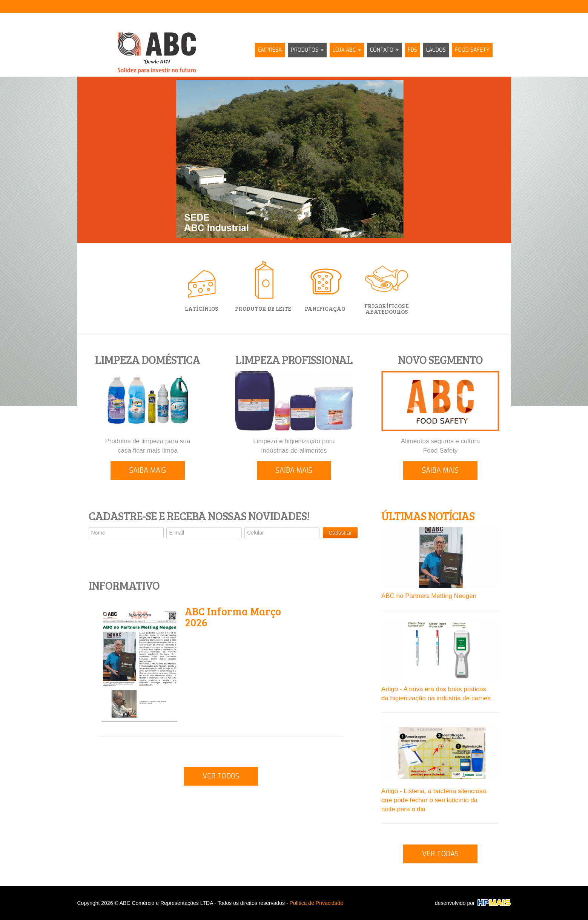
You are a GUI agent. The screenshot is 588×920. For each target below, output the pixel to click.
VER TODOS (221, 776)
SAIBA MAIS (148, 470)
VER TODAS (440, 854)
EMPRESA (270, 50)
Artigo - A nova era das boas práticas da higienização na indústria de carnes (436, 694)
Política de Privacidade (316, 903)
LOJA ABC (347, 50)
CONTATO (384, 50)
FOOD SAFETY (472, 50)
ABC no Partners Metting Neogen (429, 596)
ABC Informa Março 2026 (233, 617)
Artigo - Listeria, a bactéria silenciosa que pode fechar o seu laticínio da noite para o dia (434, 800)
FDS (412, 50)
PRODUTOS (307, 50)
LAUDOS (436, 50)
